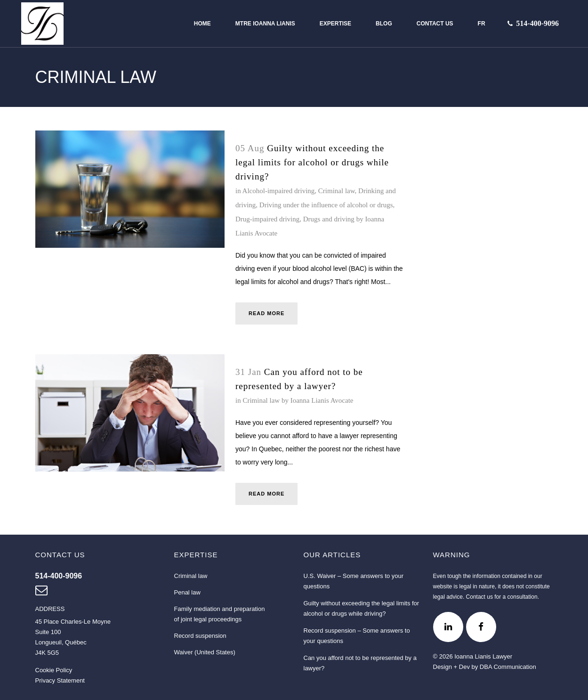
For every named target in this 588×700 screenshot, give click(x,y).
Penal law (187, 592)
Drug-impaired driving (267, 219)
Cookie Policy (54, 670)
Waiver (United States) (205, 652)
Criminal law (337, 191)
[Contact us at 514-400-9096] (537, 24)
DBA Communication (508, 667)
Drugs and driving (329, 219)
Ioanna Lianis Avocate (322, 400)
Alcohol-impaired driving (279, 191)
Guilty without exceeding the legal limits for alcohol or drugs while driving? (312, 162)
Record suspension (200, 636)
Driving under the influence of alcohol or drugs (326, 205)
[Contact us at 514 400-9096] (59, 576)
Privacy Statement (60, 680)
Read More (266, 313)
